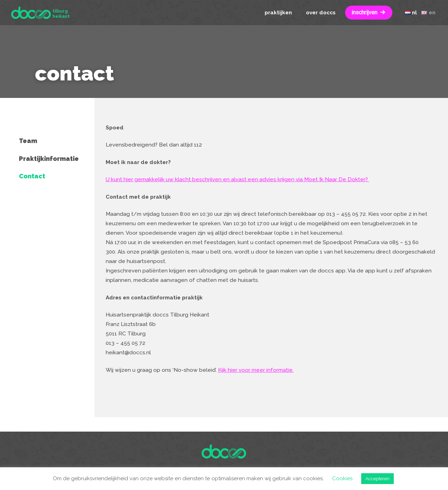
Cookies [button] (342, 478)
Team (28, 141)
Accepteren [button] (377, 479)
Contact (32, 176)
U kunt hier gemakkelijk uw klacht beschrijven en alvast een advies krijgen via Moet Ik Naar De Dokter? (237, 179)
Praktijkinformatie (49, 159)
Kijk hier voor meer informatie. (256, 370)
